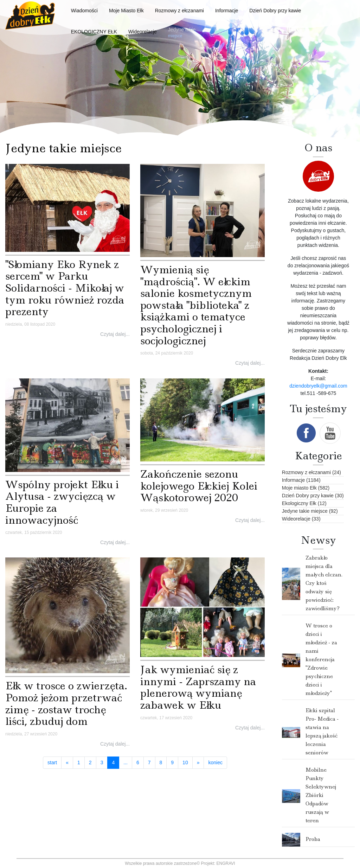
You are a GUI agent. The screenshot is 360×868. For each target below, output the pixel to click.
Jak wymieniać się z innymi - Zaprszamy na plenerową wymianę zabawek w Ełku (198, 687)
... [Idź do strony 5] (126, 762)
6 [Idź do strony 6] (138, 762)
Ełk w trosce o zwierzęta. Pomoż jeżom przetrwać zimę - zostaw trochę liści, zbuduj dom (66, 703)
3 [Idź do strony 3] (102, 762)
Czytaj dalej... (115, 334)
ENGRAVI (226, 863)
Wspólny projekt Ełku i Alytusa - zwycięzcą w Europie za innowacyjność (62, 502)
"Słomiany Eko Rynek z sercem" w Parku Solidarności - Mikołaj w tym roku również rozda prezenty (65, 288)
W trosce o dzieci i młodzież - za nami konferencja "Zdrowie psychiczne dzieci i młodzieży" (321, 659)
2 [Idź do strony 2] (90, 762)
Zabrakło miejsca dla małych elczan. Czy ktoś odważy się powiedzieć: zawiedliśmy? (324, 583)
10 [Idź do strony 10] (185, 762)
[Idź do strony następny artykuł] (198, 763)
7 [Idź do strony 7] (149, 762)
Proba (313, 839)
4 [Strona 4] (115, 762)
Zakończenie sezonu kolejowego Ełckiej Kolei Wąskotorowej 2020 (199, 486)
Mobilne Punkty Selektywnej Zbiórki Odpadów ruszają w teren (321, 795)
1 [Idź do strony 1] (79, 762)
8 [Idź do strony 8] (161, 762)
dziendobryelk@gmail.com (318, 386)
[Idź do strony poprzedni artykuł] (67, 763)
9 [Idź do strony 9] (172, 762)
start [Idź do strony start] (52, 762)
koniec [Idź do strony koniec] (215, 762)
